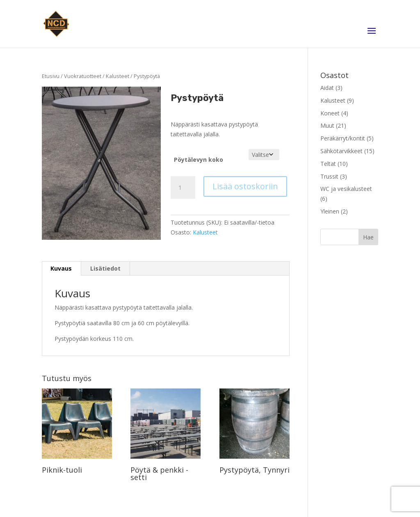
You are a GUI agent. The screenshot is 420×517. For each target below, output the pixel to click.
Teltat (328, 164)
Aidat (327, 88)
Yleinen (330, 211)
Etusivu (51, 76)
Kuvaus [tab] (61, 268)
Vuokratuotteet (83, 76)
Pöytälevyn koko (199, 160)
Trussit (329, 176)
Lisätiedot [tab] (105, 268)
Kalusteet (118, 76)
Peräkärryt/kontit (343, 138)
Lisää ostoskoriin (245, 186)
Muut (327, 125)
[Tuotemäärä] (183, 188)
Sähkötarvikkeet (341, 151)
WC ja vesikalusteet (346, 189)
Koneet (330, 113)
